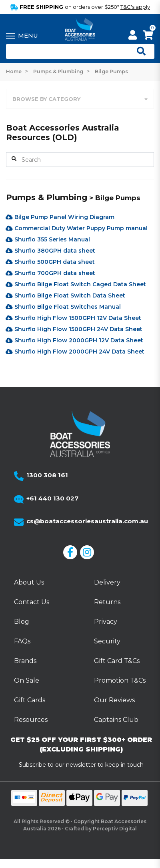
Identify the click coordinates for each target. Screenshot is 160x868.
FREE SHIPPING (80, 7)
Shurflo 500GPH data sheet (50, 262)
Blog (22, 622)
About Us (29, 582)
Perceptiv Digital (115, 829)
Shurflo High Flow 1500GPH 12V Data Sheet (73, 318)
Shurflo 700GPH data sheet (50, 273)
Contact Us (32, 602)
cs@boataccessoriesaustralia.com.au (87, 521)
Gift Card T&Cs (117, 661)
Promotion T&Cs (120, 680)
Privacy (106, 622)
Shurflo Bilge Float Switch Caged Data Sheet (76, 284)
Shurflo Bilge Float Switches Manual (63, 307)
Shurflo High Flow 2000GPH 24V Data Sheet (75, 352)
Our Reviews (114, 700)
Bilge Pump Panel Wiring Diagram (60, 217)
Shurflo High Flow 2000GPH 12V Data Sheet (74, 340)
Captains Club (116, 720)
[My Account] (133, 36)
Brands (25, 661)
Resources (31, 720)
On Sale (27, 680)
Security (107, 641)
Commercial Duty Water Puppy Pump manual (77, 228)
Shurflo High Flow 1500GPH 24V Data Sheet (74, 329)
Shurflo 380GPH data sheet (50, 251)
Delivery (107, 582)
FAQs (22, 641)
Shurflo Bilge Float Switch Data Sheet (65, 295)
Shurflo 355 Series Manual (48, 239)
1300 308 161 (47, 475)
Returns (107, 602)
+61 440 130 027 (52, 498)
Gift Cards (30, 700)
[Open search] (138, 52)
